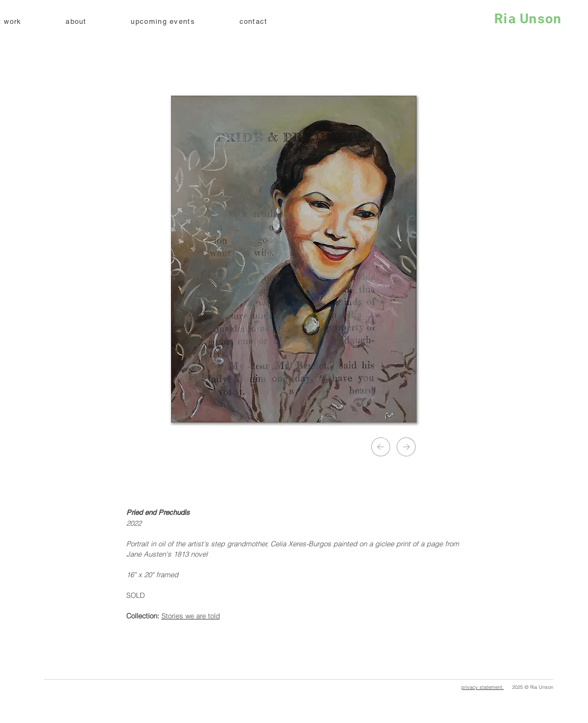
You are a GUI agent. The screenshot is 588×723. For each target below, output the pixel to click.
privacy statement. (483, 687)
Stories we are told (191, 616)
